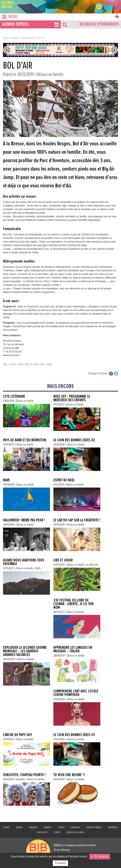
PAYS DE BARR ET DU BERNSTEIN (25, 440)
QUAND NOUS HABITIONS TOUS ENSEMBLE (24, 562)
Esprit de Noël (64, 480)
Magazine (15, 38)
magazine (33, 827)
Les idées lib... (93, 565)
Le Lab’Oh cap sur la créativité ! (77, 520)
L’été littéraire (14, 397)
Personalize (60, 863)
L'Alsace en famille (28, 38)
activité (13, 364)
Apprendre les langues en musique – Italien (73, 649)
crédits (57, 832)
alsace (21, 364)
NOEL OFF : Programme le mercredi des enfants (72, 398)
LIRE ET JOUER (63, 560)
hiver (43, 364)
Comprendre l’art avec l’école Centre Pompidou (76, 693)
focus (37, 364)
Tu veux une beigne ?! (69, 775)
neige (49, 364)
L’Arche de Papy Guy (18, 735)
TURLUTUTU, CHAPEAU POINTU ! (24, 775)
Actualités (20, 779)
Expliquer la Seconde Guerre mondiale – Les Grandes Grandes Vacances (25, 651)
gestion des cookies (75, 832)
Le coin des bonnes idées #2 (74, 440)
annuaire (48, 827)
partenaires (113, 827)
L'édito (38, 568)
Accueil (6, 38)
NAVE (6, 480)
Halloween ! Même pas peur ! (24, 520)
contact (61, 827)
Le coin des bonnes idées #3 (74, 735)
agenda (19, 827)
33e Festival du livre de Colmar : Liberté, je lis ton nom (73, 604)
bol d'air (29, 364)
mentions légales (94, 827)
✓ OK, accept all (100, 856)
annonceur (76, 827)
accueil (6, 827)
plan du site (42, 832)
